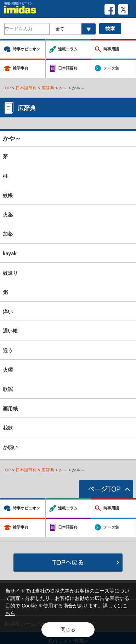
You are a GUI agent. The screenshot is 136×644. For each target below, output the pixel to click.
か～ (63, 88)
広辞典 (48, 88)
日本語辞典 (26, 88)
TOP (7, 88)
